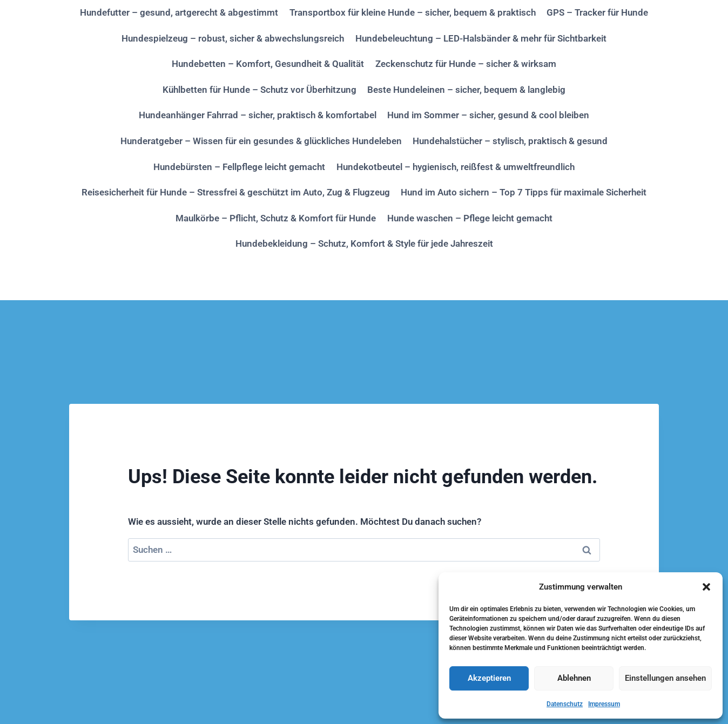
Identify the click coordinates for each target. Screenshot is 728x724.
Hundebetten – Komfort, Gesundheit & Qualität (268, 64)
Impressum (604, 704)
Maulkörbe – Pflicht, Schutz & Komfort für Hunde (276, 218)
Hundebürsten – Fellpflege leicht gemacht (239, 167)
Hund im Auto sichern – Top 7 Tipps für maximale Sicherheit (524, 192)
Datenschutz (565, 704)
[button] (706, 587)
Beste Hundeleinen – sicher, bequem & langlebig (466, 90)
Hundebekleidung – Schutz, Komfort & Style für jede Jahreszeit (364, 243)
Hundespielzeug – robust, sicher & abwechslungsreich (233, 38)
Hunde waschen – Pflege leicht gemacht (470, 218)
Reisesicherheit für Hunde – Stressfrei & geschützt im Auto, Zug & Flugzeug (236, 192)
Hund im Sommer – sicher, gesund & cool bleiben (488, 115)
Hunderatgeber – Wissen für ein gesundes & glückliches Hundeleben (261, 141)
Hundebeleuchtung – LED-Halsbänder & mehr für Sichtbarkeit (481, 38)
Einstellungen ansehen (665, 678)
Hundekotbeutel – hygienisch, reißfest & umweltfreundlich (456, 167)
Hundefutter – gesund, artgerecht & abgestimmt (179, 12)
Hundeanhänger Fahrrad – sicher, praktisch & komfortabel (258, 115)
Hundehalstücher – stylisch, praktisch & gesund (510, 141)
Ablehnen (574, 678)
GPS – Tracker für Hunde (597, 12)
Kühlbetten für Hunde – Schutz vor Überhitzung (259, 90)
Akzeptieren (489, 678)
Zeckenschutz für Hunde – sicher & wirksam (466, 64)
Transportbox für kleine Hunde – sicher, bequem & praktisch (413, 12)
